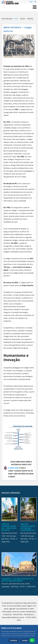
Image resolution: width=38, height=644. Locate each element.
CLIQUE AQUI (14, 468)
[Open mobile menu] (35, 7)
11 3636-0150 (30, 587)
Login (31, 1)
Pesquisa (35, 2)
